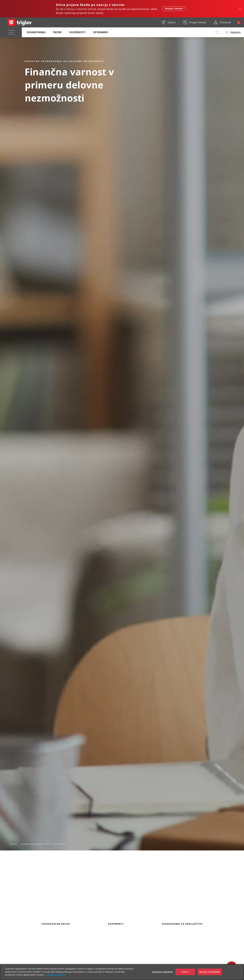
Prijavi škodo (174, 9)
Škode (57, 32)
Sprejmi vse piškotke (210, 974)
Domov (13, 844)
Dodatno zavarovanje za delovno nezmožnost (43, 844)
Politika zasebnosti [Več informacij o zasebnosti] (55, 977)
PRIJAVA (236, 33)
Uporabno (101, 32)
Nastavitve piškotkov (162, 974)
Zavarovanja (36, 32)
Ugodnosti (77, 32)
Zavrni (185, 974)
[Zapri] (239, 974)
